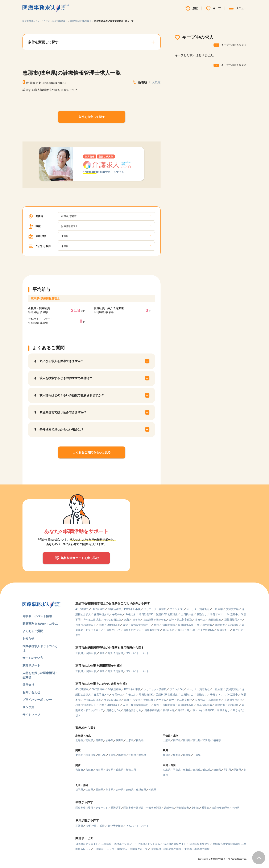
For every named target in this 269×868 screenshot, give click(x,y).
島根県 (197, 770)
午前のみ (117, 614)
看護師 (205, 808)
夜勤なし (202, 614)
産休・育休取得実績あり (137, 625)
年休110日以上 (92, 620)
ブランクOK (177, 609)
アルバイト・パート (138, 653)
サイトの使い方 (33, 658)
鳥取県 (187, 770)
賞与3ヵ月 (183, 630)
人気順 (156, 82)
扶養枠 (136, 620)
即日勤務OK (146, 614)
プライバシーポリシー (37, 700)
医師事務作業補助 (133, 808)
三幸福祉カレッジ (104, 849)
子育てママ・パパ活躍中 (224, 614)
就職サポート (31, 665)
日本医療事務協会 (199, 844)
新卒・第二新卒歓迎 (181, 620)
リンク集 (28, 707)
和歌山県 (131, 770)
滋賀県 (109, 770)
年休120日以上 (113, 620)
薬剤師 (195, 808)
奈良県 (99, 770)
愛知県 (167, 755)
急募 (127, 620)
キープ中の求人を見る (234, 45)
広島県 (167, 770)
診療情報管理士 (60, 21)
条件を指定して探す (92, 117)
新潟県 (187, 740)
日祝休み (200, 620)
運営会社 (28, 685)
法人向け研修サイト (175, 844)
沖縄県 (152, 790)
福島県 (140, 740)
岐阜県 (187, 755)
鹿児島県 (141, 790)
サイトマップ (31, 715)
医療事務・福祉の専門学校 (166, 849)
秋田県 (120, 740)
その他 (236, 808)
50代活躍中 (98, 609)
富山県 (197, 740)
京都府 (89, 770)
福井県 (217, 740)
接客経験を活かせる (155, 620)
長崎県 (99, 790)
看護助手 (116, 808)
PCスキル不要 (132, 609)
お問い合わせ (31, 692)
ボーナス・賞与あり (198, 609)
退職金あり (223, 630)
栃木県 (122, 755)
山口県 (207, 770)
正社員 (79, 653)
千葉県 (112, 755)
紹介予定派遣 (116, 653)
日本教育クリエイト (87, 844)
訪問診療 (233, 625)
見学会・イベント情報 (37, 616)
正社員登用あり (233, 620)
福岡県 (79, 790)
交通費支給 (232, 609)
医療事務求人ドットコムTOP (36, 21)
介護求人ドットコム (149, 844)
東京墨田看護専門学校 (197, 849)
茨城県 (132, 755)
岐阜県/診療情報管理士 (81, 21)
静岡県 (177, 755)
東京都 (79, 755)
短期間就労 (169, 625)
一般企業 (218, 609)
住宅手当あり (102, 614)
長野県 (177, 740)
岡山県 (177, 770)
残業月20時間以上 (109, 625)
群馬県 (142, 755)
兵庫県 (120, 770)
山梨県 (167, 740)
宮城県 (89, 740)
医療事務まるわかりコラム (40, 624)
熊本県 (109, 790)
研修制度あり (186, 625)
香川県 (227, 770)
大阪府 (79, 770)
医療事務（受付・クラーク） (92, 808)
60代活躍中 (115, 609)
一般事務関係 (154, 808)
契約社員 (91, 653)
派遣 (102, 653)
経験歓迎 (220, 625)
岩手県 (109, 740)
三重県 (197, 755)
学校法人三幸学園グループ (132, 849)
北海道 (79, 740)
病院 (157, 625)
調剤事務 (169, 808)
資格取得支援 (152, 630)
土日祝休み (187, 614)
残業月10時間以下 (86, 625)
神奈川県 (91, 755)
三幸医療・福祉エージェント (118, 844)
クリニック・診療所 (155, 609)
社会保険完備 (204, 625)
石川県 (207, 740)
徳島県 (217, 770)
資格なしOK (113, 630)
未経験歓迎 (215, 620)
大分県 (120, 790)
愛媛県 (237, 770)
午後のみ (131, 614)
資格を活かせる (132, 630)
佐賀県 (89, 790)
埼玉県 (102, 755)
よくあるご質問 (33, 631)
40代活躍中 (82, 609)
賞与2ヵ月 (169, 630)
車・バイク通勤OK (203, 630)
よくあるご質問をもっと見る (92, 452)
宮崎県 (130, 790)
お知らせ (28, 639)
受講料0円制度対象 (167, 614)
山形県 (130, 740)
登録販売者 (183, 808)
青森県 (99, 740)
